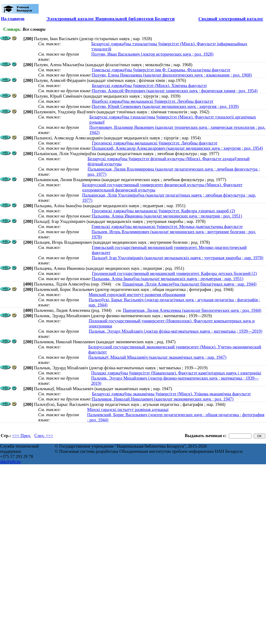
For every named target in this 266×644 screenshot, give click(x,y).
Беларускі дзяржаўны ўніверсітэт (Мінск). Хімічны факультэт (149, 86)
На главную (13, 19)
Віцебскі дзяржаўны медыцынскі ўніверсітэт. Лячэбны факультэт (153, 101)
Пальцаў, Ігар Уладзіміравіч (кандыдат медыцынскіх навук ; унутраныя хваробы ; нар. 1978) (177, 258)
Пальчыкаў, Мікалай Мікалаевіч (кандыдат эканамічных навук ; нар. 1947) (157, 357)
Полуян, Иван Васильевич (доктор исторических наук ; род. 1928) (152, 54)
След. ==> (44, 436)
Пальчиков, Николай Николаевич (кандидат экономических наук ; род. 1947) (163, 399)
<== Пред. (22, 436)
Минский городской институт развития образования (137, 295)
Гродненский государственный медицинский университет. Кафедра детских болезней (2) (174, 273)
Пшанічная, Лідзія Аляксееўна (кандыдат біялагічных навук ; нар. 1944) (189, 284)
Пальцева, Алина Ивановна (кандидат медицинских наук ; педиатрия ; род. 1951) (167, 216)
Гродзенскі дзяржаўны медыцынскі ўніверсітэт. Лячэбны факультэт (155, 143)
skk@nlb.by (11, 462)
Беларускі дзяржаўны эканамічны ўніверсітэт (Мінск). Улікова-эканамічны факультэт (171, 394)
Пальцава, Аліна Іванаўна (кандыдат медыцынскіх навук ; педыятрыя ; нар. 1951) (168, 279)
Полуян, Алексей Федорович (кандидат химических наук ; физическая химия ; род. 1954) (175, 91)
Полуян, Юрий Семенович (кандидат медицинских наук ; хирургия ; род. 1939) (165, 106)
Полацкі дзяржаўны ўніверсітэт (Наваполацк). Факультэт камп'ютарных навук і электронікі (176, 373)
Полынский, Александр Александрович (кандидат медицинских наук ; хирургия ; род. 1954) (177, 148)
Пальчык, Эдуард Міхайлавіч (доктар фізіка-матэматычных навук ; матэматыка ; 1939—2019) (175, 331)
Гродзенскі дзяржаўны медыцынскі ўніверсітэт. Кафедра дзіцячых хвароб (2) (163, 211)
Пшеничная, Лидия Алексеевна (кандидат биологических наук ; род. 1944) (192, 310)
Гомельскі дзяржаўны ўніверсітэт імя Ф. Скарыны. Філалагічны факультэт (161, 70)
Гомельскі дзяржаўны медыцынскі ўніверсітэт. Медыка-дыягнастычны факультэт (167, 227)
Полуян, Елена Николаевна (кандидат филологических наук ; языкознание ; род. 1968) (172, 75)
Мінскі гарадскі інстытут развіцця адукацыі (128, 410)
